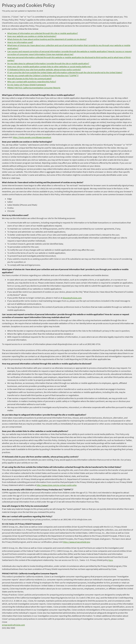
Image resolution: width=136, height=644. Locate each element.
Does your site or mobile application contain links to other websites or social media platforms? (49, 66)
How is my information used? (20, 42)
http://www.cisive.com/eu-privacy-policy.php (57, 485)
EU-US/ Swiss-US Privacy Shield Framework (27, 85)
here (111, 560)
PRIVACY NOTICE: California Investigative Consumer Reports (34, 88)
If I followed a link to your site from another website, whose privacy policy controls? (44, 70)
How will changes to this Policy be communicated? (29, 79)
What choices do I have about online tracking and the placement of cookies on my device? (47, 39)
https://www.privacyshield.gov (76, 542)
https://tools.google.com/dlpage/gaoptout (32, 137)
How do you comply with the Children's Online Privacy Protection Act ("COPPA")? (43, 75)
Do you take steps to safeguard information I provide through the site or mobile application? (48, 63)
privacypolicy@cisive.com (13, 625)
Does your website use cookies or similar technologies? (32, 36)
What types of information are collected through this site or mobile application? (43, 33)
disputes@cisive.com (72, 298)
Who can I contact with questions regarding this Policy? (32, 82)
